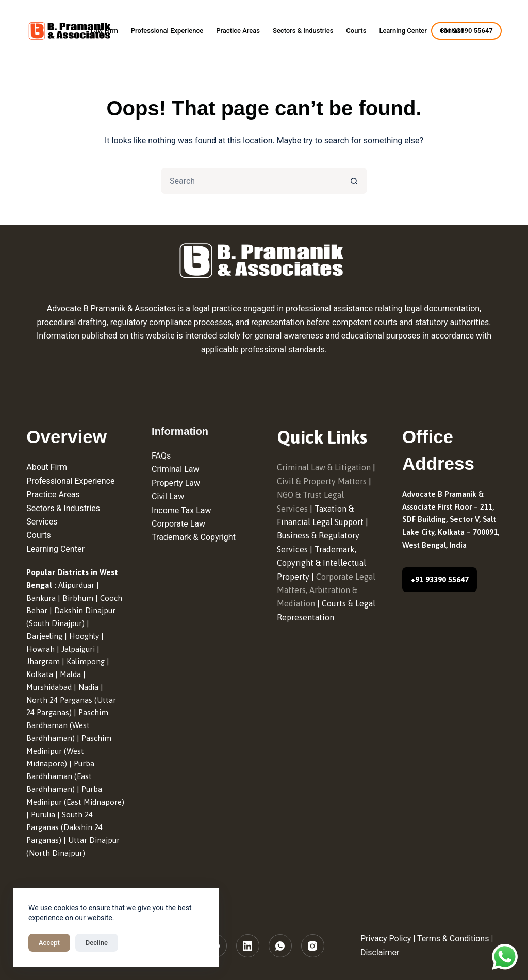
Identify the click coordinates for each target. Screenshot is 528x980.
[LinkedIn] (248, 946)
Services (42, 522)
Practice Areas (238, 31)
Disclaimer (380, 952)
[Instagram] (313, 946)
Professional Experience (167, 31)
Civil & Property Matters (322, 481)
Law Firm (104, 31)
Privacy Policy (386, 939)
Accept (49, 943)
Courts (356, 31)
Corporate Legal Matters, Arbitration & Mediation (326, 590)
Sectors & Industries (303, 31)
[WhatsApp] (280, 946)
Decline (97, 943)
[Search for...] (251, 181)
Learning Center (403, 31)
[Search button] (354, 181)
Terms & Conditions (453, 939)
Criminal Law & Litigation (324, 467)
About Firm (47, 467)
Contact (452, 31)
